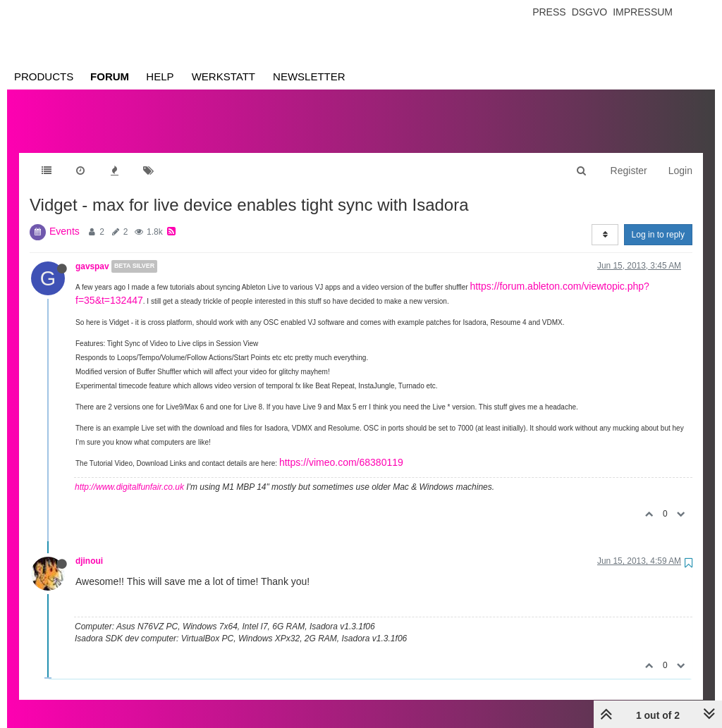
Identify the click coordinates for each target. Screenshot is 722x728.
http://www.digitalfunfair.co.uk (129, 473)
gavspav (92, 252)
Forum (110, 76)
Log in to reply (658, 221)
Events (65, 217)
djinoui (89, 547)
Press (549, 12)
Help (160, 76)
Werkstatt (224, 76)
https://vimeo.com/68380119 (341, 448)
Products (44, 76)
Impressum (643, 12)
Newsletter (309, 76)
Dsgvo (590, 12)
